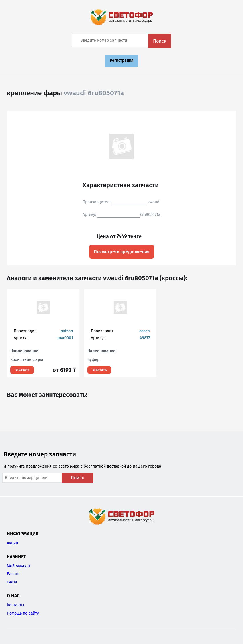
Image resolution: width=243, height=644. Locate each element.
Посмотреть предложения (122, 252)
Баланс (14, 574)
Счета (12, 582)
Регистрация (122, 60)
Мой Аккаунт (19, 566)
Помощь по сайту (23, 613)
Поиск (160, 41)
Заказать (22, 370)
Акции (12, 543)
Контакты (15, 605)
